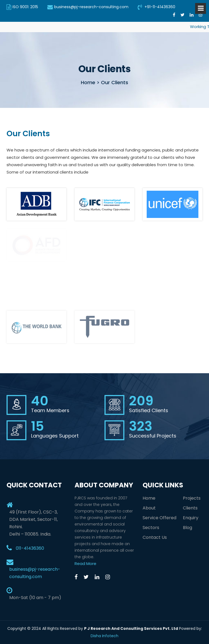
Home (149, 498)
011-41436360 (30, 548)
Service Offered (159, 518)
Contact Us (155, 537)
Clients (190, 508)
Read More (85, 563)
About (149, 508)
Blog (188, 528)
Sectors (151, 528)
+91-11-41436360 (156, 7)
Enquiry (191, 518)
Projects (192, 498)
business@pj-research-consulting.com (88, 7)
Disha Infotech (104, 636)
